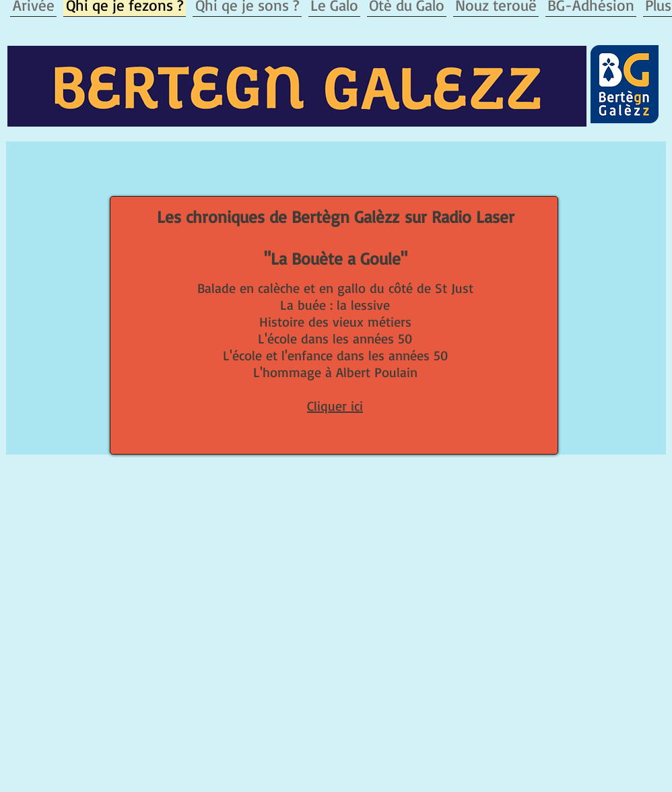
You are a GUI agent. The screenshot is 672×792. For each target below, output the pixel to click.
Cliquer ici (335, 406)
